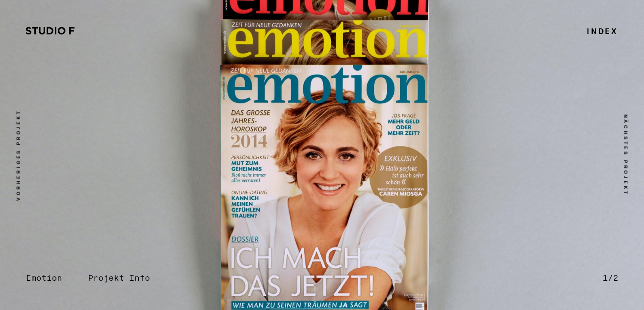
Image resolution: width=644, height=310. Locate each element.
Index (602, 32)
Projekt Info (119, 278)
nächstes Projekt (626, 155)
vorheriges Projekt (19, 155)
